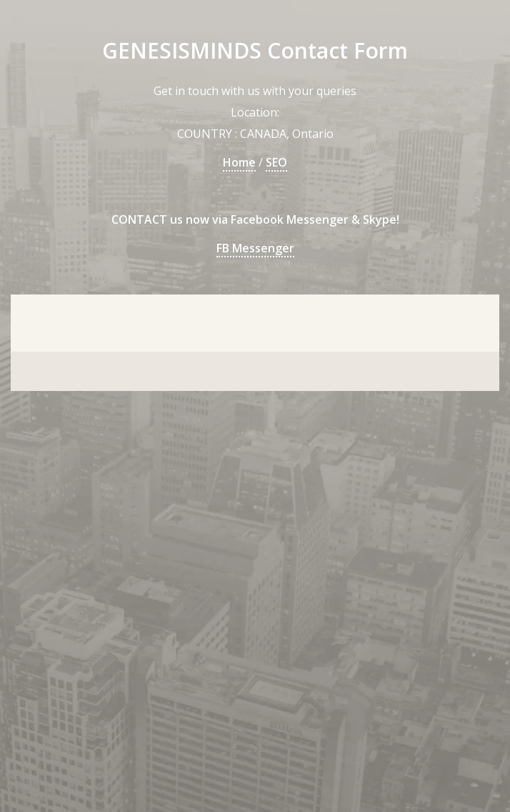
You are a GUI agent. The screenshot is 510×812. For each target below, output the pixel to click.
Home (239, 162)
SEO (276, 162)
